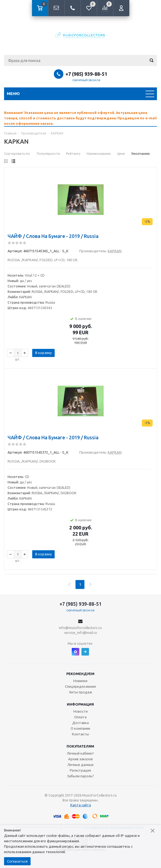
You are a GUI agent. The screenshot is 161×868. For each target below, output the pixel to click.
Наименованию (99, 154)
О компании (80, 728)
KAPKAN (115, 251)
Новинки (80, 681)
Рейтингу (73, 154)
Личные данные (80, 765)
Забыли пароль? (80, 776)
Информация (80, 704)
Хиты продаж (80, 692)
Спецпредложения (80, 686)
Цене (121, 154)
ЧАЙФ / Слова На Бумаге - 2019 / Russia (53, 236)
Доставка (80, 723)
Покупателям (80, 746)
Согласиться (17, 861)
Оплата (80, 717)
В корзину (43, 353)
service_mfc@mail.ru (80, 633)
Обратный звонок (86, 80)
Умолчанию (141, 154)
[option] (80, 118)
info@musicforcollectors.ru (80, 628)
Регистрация (80, 770)
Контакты (80, 734)
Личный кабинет (80, 753)
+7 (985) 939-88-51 (86, 74)
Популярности (48, 154)
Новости (80, 711)
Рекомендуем (80, 674)
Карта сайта (81, 805)
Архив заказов (80, 759)
